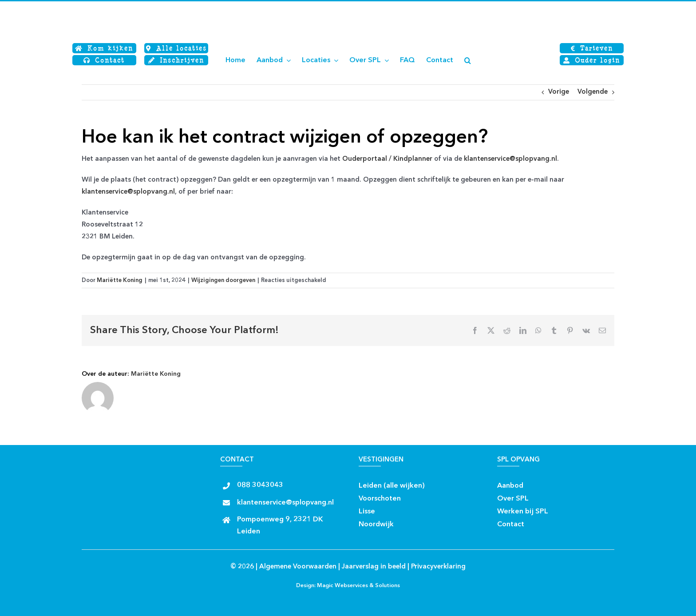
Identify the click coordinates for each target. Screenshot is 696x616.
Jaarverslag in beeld (374, 567)
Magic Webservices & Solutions (358, 586)
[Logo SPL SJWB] (126, 8)
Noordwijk (376, 525)
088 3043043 (260, 485)
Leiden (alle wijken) (392, 486)
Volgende (593, 92)
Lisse (367, 512)
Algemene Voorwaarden (298, 567)
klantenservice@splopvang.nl (510, 159)
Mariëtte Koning (120, 280)
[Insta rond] (448, 483)
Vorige (559, 92)
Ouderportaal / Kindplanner (387, 159)
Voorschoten (380, 499)
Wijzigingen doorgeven (223, 280)
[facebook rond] (433, 483)
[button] (468, 60)
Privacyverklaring (438, 567)
